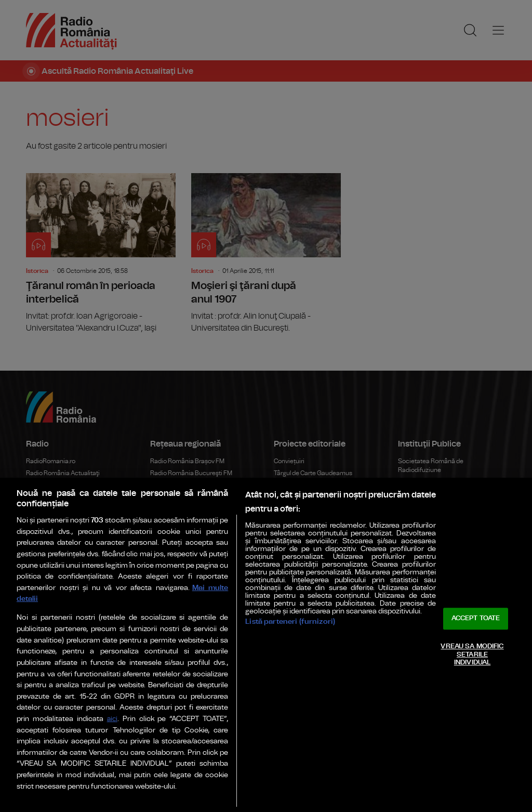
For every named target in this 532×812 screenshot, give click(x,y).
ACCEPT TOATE (476, 619)
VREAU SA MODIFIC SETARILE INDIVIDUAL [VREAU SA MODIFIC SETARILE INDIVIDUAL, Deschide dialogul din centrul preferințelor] (472, 654)
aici (112, 719)
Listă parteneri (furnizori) (290, 621)
